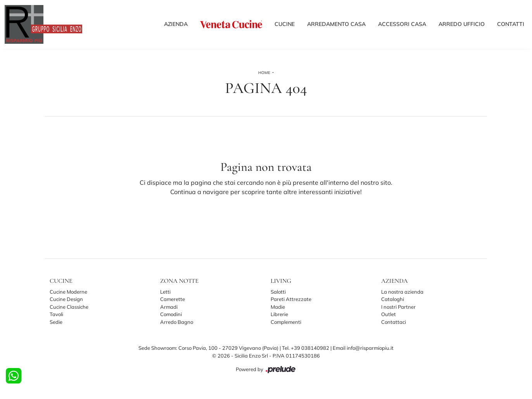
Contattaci (394, 322)
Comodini (171, 314)
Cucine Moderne (68, 292)
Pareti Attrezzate (291, 299)
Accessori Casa (402, 24)
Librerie (279, 314)
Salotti (278, 292)
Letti (165, 292)
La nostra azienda (402, 292)
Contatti (511, 24)
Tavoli (56, 314)
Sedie (56, 322)
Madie (278, 307)
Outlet (389, 314)
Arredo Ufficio (462, 24)
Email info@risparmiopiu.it (363, 348)
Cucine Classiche (69, 307)
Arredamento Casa (336, 24)
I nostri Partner (398, 307)
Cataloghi (393, 299)
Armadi (169, 307)
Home (264, 73)
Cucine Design (66, 299)
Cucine (285, 24)
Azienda (176, 24)
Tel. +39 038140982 (306, 348)
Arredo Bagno (177, 322)
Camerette (173, 299)
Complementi (286, 322)
